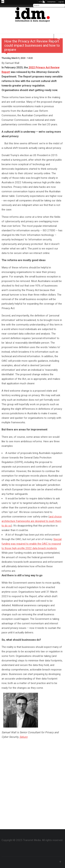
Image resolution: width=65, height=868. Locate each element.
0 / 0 (40, 2)
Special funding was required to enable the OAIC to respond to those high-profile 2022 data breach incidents (32, 544)
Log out (61, 2)
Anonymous (51, 2)
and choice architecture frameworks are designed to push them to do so (32, 521)
